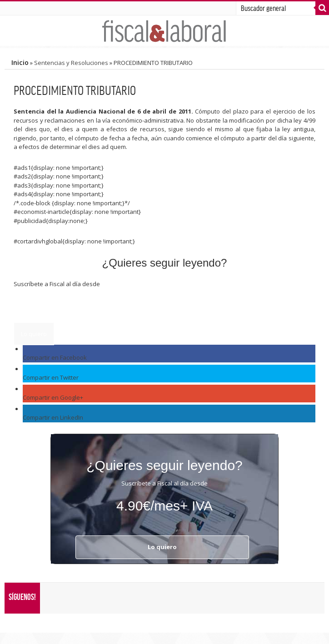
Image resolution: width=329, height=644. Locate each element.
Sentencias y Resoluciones (71, 63)
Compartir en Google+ (53, 397)
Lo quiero (34, 334)
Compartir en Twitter (51, 377)
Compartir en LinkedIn (53, 417)
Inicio (20, 62)
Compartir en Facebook (55, 357)
